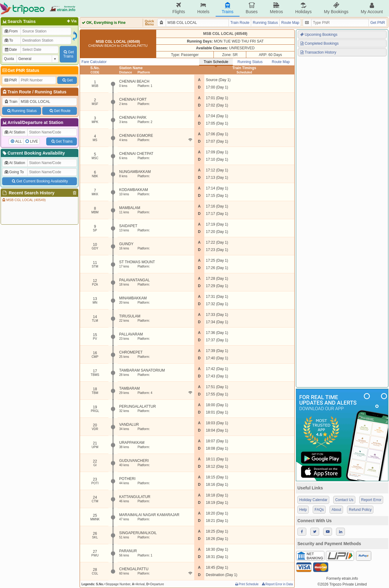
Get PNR (378, 23)
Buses (252, 8)
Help (303, 510)
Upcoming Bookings (319, 35)
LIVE (34, 141)
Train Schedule (216, 62)
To (8, 40)
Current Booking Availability (33, 153)
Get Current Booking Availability (39, 181)
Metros (276, 8)
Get (67, 80)
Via (71, 21)
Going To (14, 172)
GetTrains (68, 54)
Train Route (19, 92)
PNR (10, 80)
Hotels (203, 8)
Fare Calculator (94, 62)
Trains (228, 8)
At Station (15, 132)
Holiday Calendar (313, 500)
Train (11, 102)
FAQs (319, 510)
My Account (372, 8)
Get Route (60, 111)
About (336, 510)
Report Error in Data (277, 584)
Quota (9, 59)
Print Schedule (246, 584)
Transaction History (318, 52)
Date (10, 50)
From (11, 31)
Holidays (304, 8)
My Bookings (336, 8)
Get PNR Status (20, 70)
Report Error (371, 500)
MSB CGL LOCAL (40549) (24, 200)
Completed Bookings (319, 43)
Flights (179, 8)
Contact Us (344, 500)
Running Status (50, 92)
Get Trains (62, 141)
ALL (19, 141)
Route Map (290, 23)
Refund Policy (360, 510)
